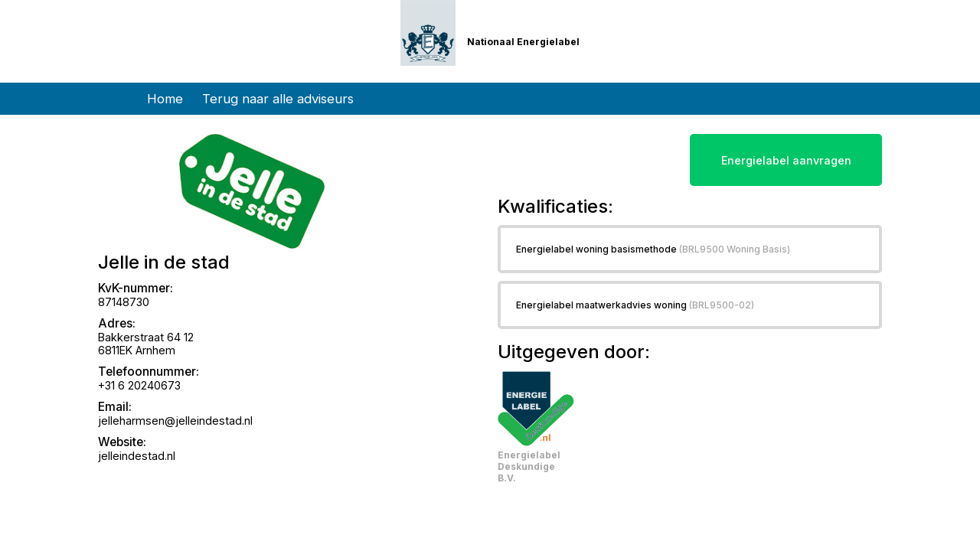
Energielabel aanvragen (786, 160)
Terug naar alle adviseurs (278, 99)
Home (165, 99)
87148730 (124, 302)
